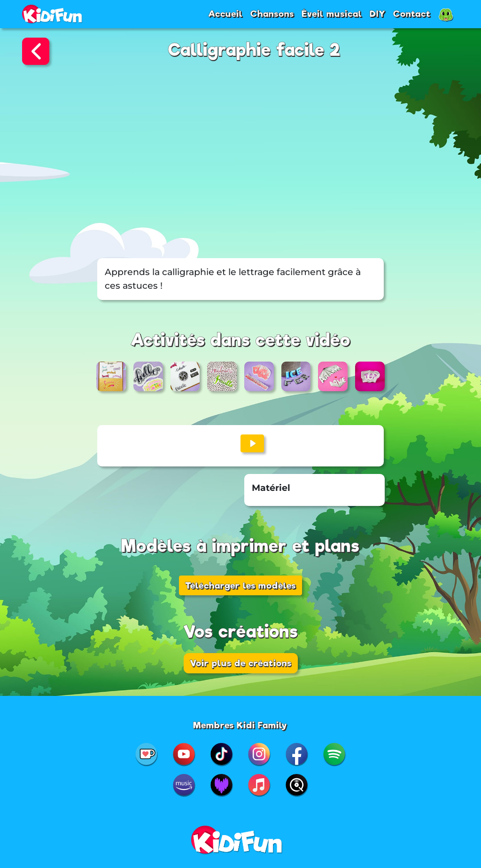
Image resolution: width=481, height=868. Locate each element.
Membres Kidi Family (240, 725)
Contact (412, 14)
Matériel (271, 488)
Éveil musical (332, 14)
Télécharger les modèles (240, 585)
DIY (378, 14)
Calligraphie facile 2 (254, 50)
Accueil (225, 14)
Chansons (272, 14)
